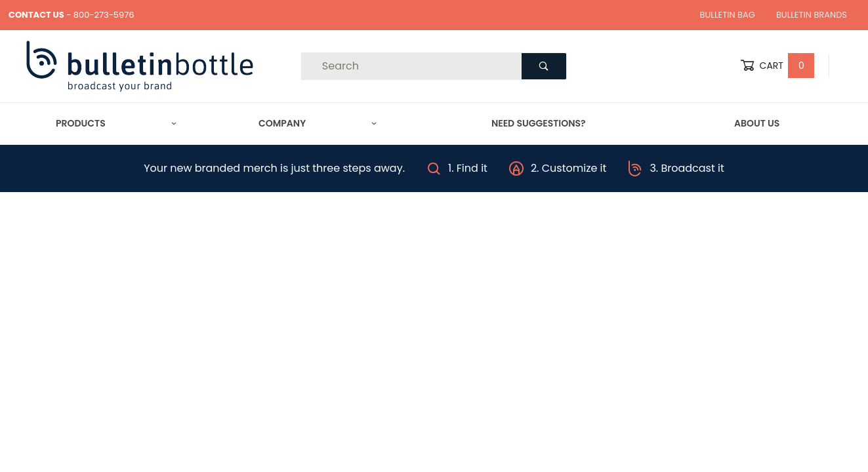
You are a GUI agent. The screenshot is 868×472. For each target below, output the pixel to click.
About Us (757, 123)
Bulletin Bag (728, 15)
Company (318, 123)
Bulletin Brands (812, 15)
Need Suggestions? (539, 123)
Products (116, 123)
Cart (777, 66)
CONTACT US (36, 15)
